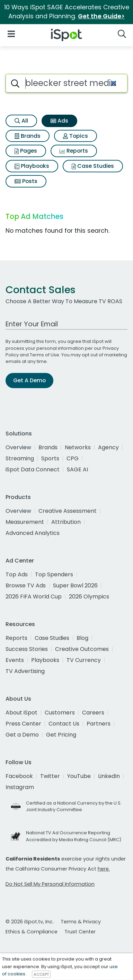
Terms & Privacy (81, 922)
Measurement (25, 522)
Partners (99, 724)
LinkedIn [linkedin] (109, 776)
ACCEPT (41, 974)
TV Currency (84, 660)
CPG (73, 458)
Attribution (66, 522)
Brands (28, 136)
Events (15, 660)
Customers (60, 713)
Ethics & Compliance (32, 932)
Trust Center (80, 932)
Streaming (20, 458)
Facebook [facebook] (19, 776)
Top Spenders (54, 574)
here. (104, 869)
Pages (26, 151)
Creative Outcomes (82, 649)
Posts (26, 181)
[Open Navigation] (11, 34)
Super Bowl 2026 (75, 585)
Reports (74, 151)
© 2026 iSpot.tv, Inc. (30, 922)
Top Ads (17, 574)
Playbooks (32, 166)
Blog (82, 638)
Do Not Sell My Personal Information (50, 884)
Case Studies (93, 166)
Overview (18, 447)
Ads (59, 121)
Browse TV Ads (26, 585)
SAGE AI (77, 469)
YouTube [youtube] (79, 776)
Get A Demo (29, 380)
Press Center (23, 724)
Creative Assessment (68, 511)
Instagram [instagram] (20, 787)
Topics (76, 136)
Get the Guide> (101, 16)
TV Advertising (25, 671)
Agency (108, 447)
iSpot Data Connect (33, 469)
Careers (93, 713)
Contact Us (64, 724)
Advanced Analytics (33, 533)
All (21, 121)
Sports (50, 458)
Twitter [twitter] (50, 776)
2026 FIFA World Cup (34, 597)
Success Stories (27, 649)
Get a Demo (22, 735)
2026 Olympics (89, 597)
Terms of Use (45, 355)
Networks (78, 447)
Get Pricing (61, 735)
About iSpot (21, 713)
